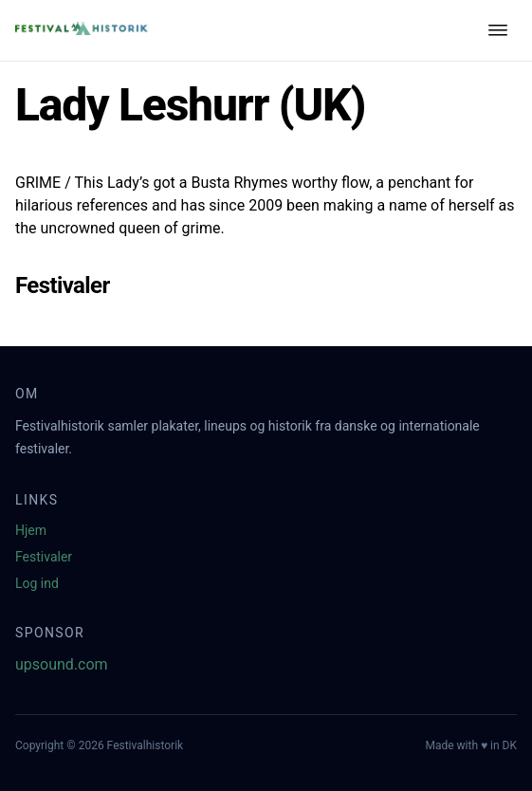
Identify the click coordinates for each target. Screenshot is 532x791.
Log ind (37, 583)
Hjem (31, 530)
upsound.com (62, 664)
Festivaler (44, 557)
